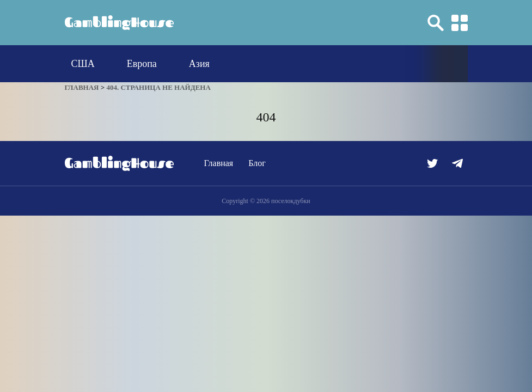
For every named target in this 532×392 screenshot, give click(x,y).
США (83, 64)
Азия (199, 64)
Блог (257, 163)
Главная (219, 163)
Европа (142, 64)
